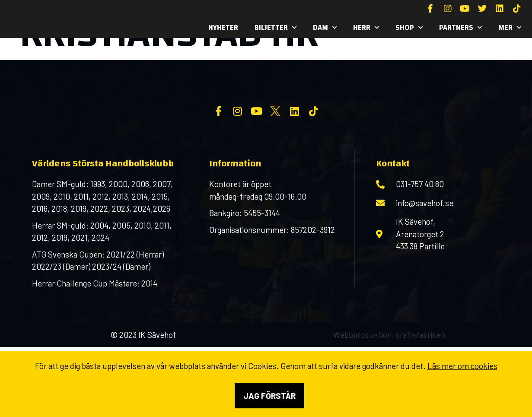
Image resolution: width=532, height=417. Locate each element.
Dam (325, 28)
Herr (366, 28)
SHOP (409, 28)
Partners (460, 28)
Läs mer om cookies (462, 366)
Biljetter (276, 28)
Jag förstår (269, 396)
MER (510, 28)
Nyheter (223, 27)
